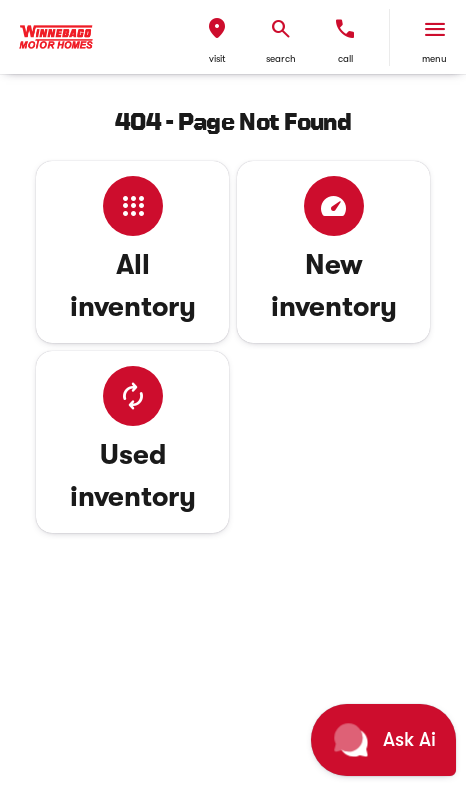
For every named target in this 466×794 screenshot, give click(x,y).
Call (345, 58)
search (281, 58)
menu (434, 58)
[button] (217, 37)
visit (217, 58)
